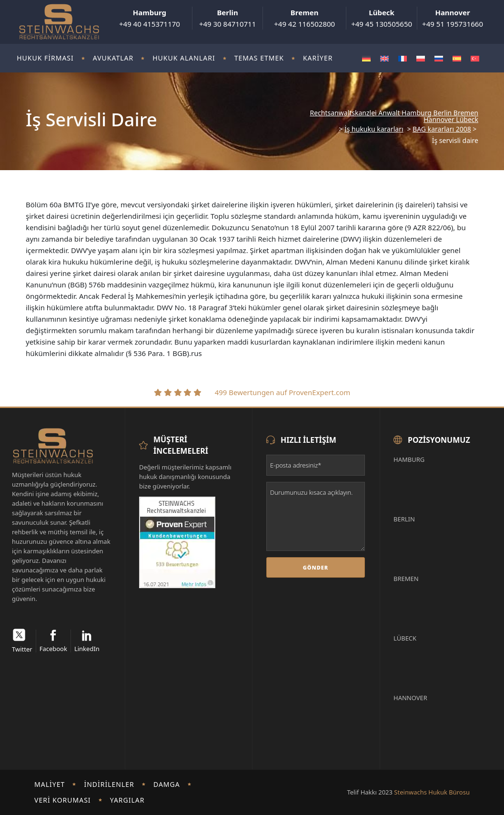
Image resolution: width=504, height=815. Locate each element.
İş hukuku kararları (374, 129)
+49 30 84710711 (227, 18)
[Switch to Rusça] (439, 58)
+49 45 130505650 (382, 18)
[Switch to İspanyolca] (457, 58)
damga (167, 784)
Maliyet (50, 784)
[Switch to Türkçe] (475, 58)
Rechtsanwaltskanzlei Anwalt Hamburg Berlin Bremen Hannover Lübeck (394, 116)
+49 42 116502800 (304, 18)
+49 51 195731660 (453, 18)
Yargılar (127, 800)
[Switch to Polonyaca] (421, 58)
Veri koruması (63, 800)
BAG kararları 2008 (442, 129)
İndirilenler (109, 784)
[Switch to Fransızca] (403, 58)
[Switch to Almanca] (366, 58)
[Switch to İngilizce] (384, 58)
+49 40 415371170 (150, 18)
